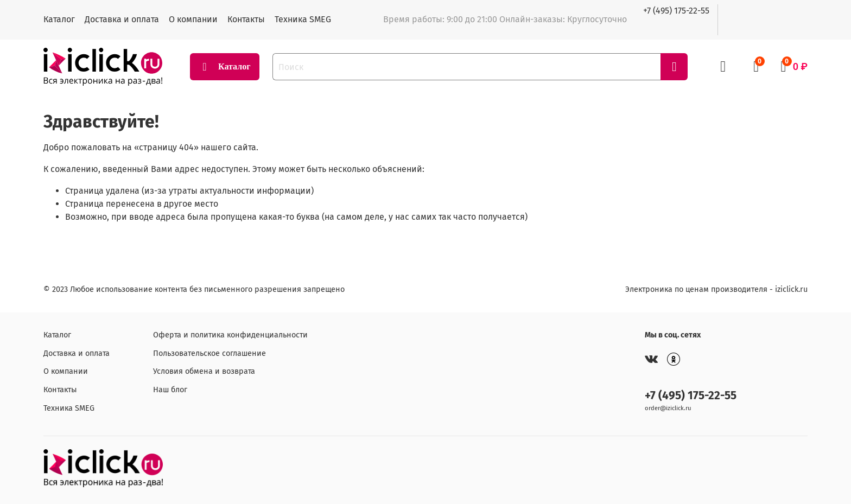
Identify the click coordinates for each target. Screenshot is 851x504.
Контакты (246, 19)
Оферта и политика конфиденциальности (230, 335)
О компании (193, 19)
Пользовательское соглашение (209, 353)
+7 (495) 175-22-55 (676, 11)
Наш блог (170, 390)
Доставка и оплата (122, 19)
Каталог (59, 19)
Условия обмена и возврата (204, 371)
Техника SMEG (303, 19)
